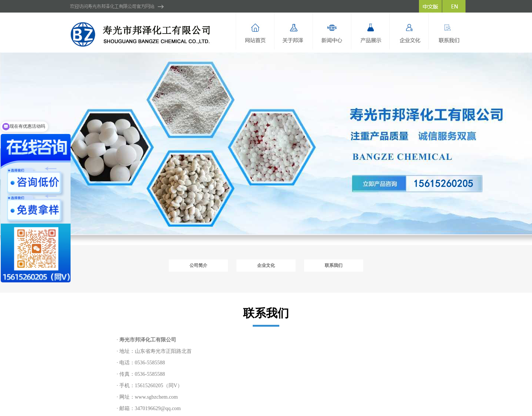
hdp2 (266, 143)
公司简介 (198, 265)
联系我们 (334, 265)
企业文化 (266, 265)
